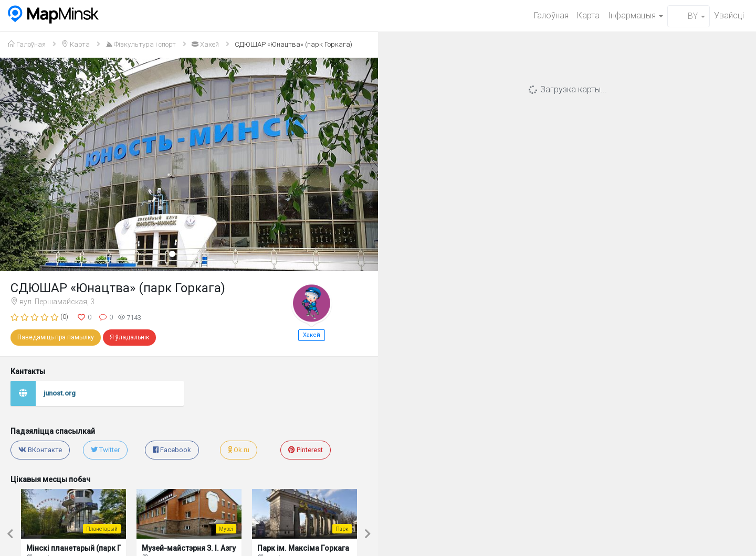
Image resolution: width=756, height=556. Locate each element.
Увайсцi (729, 15)
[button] (28, 164)
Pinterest (306, 450)
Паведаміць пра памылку (56, 337)
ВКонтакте (40, 450)
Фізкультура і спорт (141, 44)
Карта (588, 15)
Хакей (205, 44)
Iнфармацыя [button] (636, 15)
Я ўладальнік (129, 337)
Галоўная (551, 15)
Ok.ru (239, 450)
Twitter (105, 450)
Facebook (172, 450)
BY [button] (689, 16)
